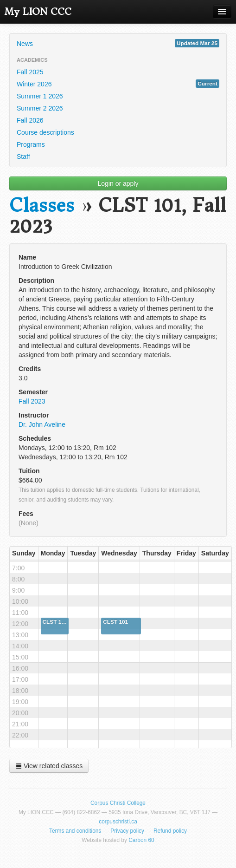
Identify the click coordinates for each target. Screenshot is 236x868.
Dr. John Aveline (42, 424)
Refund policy (170, 831)
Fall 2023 (32, 401)
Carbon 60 (141, 840)
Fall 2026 (30, 120)
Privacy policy (127, 831)
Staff (23, 157)
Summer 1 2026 (40, 96)
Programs (31, 144)
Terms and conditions (75, 831)
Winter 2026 (118, 84)
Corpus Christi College (118, 803)
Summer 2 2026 (40, 108)
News (118, 43)
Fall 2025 (30, 72)
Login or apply (118, 183)
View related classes (49, 766)
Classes (42, 206)
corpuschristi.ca (118, 822)
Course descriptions (45, 132)
